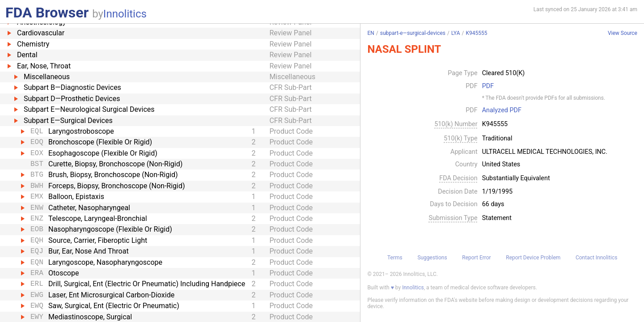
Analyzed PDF (502, 110)
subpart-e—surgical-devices (413, 33)
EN (371, 33)
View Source (623, 33)
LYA (456, 33)
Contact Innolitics (596, 258)
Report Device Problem (533, 258)
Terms (395, 258)
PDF (488, 86)
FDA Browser (47, 13)
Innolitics (125, 14)
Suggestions (432, 258)
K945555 (476, 33)
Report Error (476, 258)
